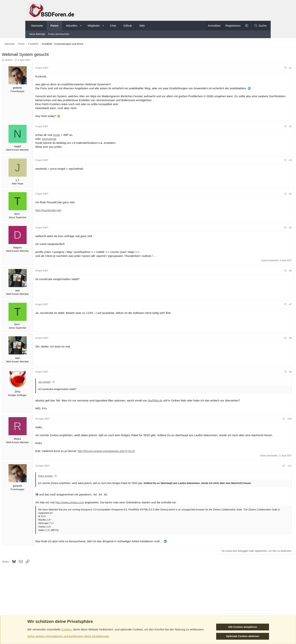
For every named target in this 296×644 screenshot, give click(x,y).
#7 (264, 309)
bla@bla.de (181, 405)
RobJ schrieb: (72, 489)
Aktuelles (72, 26)
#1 (264, 69)
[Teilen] (259, 69)
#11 (263, 479)
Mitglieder (94, 26)
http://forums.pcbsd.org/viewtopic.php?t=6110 (132, 464)
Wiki (142, 26)
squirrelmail (75, 144)
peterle (35, 61)
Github (128, 26)
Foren (54, 26)
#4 (264, 199)
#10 (263, 428)
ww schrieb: (71, 387)
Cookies (66, 629)
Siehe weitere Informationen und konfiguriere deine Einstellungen (68, 636)
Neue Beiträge (37, 34)
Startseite (37, 26)
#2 (264, 131)
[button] (81, 26)
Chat (113, 26)
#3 (264, 165)
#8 (264, 343)
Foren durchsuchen (59, 34)
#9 (264, 377)
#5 (264, 232)
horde (83, 140)
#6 (264, 275)
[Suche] (260, 26)
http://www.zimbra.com (96, 519)
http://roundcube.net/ (75, 215)
